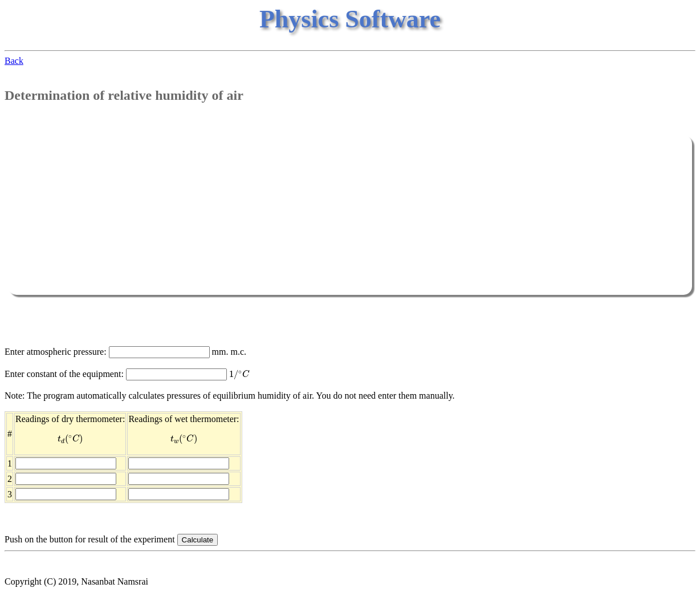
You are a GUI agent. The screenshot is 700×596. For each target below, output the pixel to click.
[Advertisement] (350, 215)
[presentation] (239, 375)
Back (14, 61)
